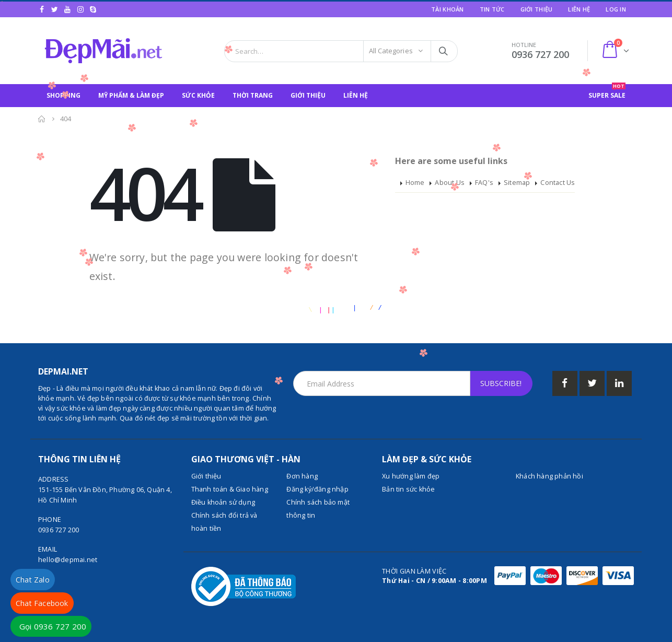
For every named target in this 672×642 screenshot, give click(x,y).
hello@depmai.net (68, 560)
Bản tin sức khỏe (408, 489)
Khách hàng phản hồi (549, 476)
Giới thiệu (206, 476)
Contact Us (558, 183)
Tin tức (492, 9)
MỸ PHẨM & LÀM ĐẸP (131, 95)
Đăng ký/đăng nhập (317, 489)
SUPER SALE (607, 92)
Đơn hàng (302, 476)
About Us (450, 183)
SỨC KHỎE (198, 95)
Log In (616, 9)
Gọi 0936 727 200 (53, 626)
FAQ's (484, 183)
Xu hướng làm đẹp (411, 476)
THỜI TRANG (253, 95)
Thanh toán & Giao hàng (230, 489)
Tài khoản (447, 9)
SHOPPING (63, 95)
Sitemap (517, 183)
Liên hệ (579, 9)
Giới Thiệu (537, 9)
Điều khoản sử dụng (223, 502)
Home (415, 183)
